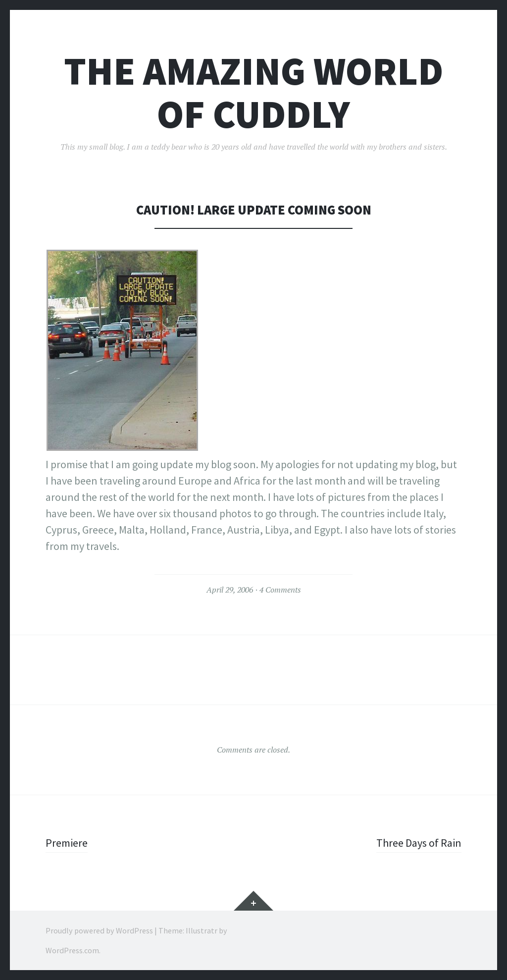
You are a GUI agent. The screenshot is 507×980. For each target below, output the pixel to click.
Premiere (67, 843)
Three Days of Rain (419, 843)
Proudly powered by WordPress (99, 930)
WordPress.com (72, 950)
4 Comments (280, 590)
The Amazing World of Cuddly (253, 93)
